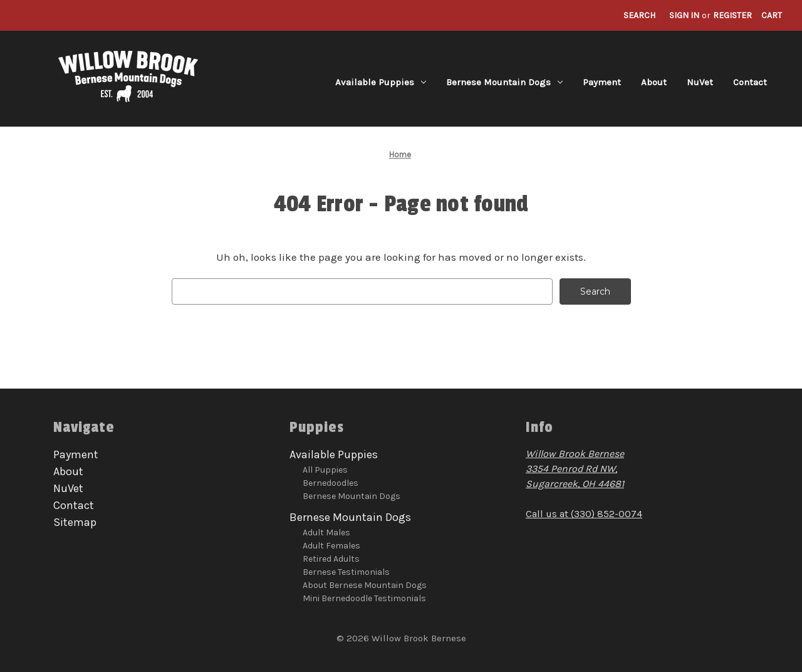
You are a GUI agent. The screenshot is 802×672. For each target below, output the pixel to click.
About (654, 82)
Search (639, 15)
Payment (602, 82)
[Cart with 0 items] (772, 15)
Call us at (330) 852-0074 (584, 514)
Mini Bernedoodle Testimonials (364, 598)
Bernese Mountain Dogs (504, 82)
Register (732, 15)
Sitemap (75, 522)
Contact (750, 82)
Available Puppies (381, 82)
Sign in (684, 15)
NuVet (700, 82)
